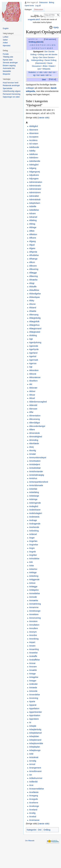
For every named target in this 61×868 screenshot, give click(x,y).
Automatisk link (9, 68)
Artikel (5, 43)
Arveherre (34, 803)
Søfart (5, 40)
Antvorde (33, 691)
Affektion (33, 234)
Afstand (33, 308)
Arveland (33, 810)
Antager (33, 681)
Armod (32, 764)
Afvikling (33, 335)
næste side (44, 118)
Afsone (32, 304)
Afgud (32, 245)
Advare (32, 213)
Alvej (31, 447)
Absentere (34, 133)
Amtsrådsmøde (36, 485)
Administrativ (35, 186)
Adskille (33, 206)
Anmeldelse (34, 593)
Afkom (32, 262)
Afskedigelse (35, 294)
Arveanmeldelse (36, 789)
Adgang (33, 168)
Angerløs (33, 541)
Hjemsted (7, 46)
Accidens (33, 140)
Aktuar (32, 395)
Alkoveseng (34, 419)
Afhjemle (33, 252)
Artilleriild (33, 782)
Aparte (32, 701)
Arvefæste (34, 792)
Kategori (28, 9)
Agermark (34, 360)
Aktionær (33, 388)
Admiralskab (35, 200)
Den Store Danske (46, 57)
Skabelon (32, 72)
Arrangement (35, 768)
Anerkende (34, 527)
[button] (50, 39)
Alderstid (33, 405)
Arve (31, 785)
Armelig (33, 761)
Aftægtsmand (35, 329)
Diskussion (43, 2)
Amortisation (35, 461)
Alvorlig (32, 450)
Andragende (35, 524)
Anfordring (34, 531)
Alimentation (35, 416)
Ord (44, 80)
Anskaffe (33, 656)
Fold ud (52, 79)
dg (34, 75)
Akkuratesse (35, 377)
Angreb (32, 552)
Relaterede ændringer (11, 85)
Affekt (32, 231)
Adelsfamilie (35, 161)
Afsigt (32, 283)
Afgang (32, 241)
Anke (31, 566)
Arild (31, 754)
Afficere (33, 238)
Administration (36, 182)
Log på (38, 6)
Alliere (32, 430)
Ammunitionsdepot (38, 458)
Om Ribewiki (30, 841)
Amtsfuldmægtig (36, 475)
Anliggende (34, 579)
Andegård (34, 506)
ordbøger (30, 88)
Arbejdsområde (36, 743)
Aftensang (34, 315)
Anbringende (35, 503)
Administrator (35, 189)
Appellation (34, 709)
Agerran (33, 363)
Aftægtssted (35, 332)
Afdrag (32, 224)
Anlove (32, 583)
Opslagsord (38, 52)
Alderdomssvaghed (38, 402)
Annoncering (35, 618)
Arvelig (32, 813)
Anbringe (33, 499)
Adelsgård (34, 165)
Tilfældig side (8, 57)
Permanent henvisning (11, 94)
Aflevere (33, 266)
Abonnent (33, 130)
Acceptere (34, 137)
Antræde (33, 688)
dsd (50, 72)
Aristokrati (34, 757)
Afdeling (33, 220)
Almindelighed (36, 437)
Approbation (35, 715)
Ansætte (33, 670)
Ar (30, 722)
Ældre (45, 66)
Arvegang (33, 796)
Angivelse (34, 545)
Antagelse (34, 677)
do (54, 72)
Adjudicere (34, 175)
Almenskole (34, 433)
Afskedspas (34, 297)
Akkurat (33, 374)
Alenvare (33, 409)
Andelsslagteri (36, 513)
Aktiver (32, 391)
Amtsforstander (36, 471)
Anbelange (34, 496)
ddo (41, 72)
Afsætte (33, 311)
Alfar (31, 412)
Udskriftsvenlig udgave (12, 91)
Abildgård (33, 126)
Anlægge (33, 587)
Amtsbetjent (35, 464)
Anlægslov (34, 590)
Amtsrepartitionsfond (38, 482)
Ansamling (34, 649)
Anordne (33, 635)
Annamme (34, 607)
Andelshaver (35, 510)
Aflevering (34, 269)
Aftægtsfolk (34, 321)
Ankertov (33, 569)
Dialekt (52, 66)
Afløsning (33, 276)
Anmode (33, 597)
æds (43, 75)
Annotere (33, 621)
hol (38, 75)
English (6, 28)
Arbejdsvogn (35, 750)
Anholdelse (34, 559)
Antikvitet (33, 684)
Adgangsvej (34, 172)
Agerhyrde (34, 349)
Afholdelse (34, 255)
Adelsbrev (34, 158)
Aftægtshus (34, 325)
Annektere (34, 614)
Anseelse (33, 653)
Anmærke (34, 600)
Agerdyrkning (35, 342)
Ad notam (33, 144)
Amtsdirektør (35, 468)
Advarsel (33, 217)
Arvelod (33, 817)
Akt (31, 384)
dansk (40, 42)
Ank (31, 562)
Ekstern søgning (9, 66)
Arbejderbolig (35, 729)
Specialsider (8, 88)
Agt (31, 367)
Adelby (32, 151)
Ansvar (32, 663)
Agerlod (33, 356)
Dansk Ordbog (51, 60)
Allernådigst (34, 423)
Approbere (34, 719)
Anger (32, 538)
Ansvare (33, 667)
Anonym (33, 632)
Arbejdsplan (35, 747)
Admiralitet (34, 196)
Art (30, 775)
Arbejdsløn (34, 736)
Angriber (33, 555)
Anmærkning (35, 604)
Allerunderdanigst (37, 426)
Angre (32, 548)
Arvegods (33, 799)
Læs (30, 15)
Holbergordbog (37, 60)
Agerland (33, 353)
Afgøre (32, 248)
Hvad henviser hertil (11, 83)
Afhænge (33, 259)
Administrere (35, 192)
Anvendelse (34, 695)
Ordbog (32, 42)
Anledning (34, 576)
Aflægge (33, 273)
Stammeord (40, 63)
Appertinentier (35, 712)
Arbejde (33, 726)
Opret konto (29, 6)
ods (45, 72)
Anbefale (33, 489)
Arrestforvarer (35, 771)
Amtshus (33, 478)
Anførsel (33, 534)
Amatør (32, 454)
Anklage (33, 572)
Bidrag (52, 2)
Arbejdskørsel (35, 733)
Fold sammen (50, 39)
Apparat (33, 705)
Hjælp (56, 27)
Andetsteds (34, 517)
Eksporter (7, 74)
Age (31, 339)
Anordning (34, 639)
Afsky (32, 301)
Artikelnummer (36, 778)
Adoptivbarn (35, 203)
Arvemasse (34, 820)
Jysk (39, 69)
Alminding (34, 440)
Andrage (33, 520)
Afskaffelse (34, 290)
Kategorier (32, 830)
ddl (47, 75)
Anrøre (32, 646)
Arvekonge (34, 806)
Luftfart (5, 37)
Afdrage (33, 227)
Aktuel (32, 398)
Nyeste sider (8, 60)
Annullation (34, 625)
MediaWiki (7, 71)
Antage (32, 674)
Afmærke (33, 280)
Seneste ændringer (10, 63)
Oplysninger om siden (11, 97)
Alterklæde (34, 443)
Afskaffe (33, 287)
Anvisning (34, 698)
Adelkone (33, 154)
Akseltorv (33, 381)
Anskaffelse (34, 660)
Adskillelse (34, 210)
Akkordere (34, 370)
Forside (6, 54)
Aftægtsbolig (35, 318)
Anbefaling (34, 492)
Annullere (33, 628)
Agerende (34, 346)
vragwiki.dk (33, 19)
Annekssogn (35, 611)
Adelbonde (34, 147)
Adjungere (34, 179)
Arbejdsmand (35, 740)
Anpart (32, 642)
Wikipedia (46, 69)
